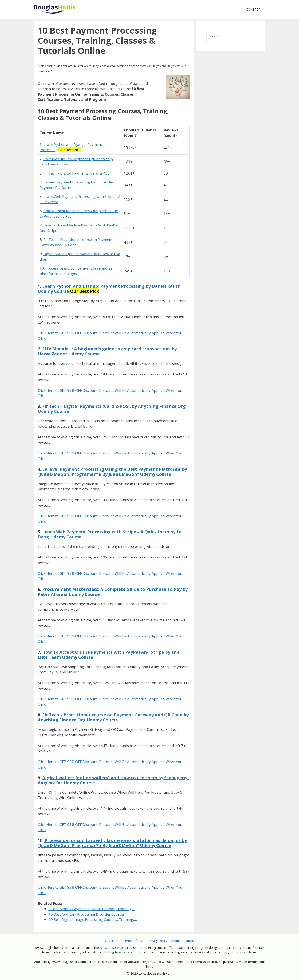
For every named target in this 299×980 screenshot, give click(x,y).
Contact (253, 9)
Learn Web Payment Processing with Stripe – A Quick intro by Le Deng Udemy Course (110, 534)
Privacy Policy (157, 941)
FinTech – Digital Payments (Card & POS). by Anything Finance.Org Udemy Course (112, 409)
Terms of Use (133, 941)
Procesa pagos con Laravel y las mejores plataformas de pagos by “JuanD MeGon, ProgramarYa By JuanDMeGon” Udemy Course (112, 843)
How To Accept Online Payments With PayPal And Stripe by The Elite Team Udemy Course (109, 655)
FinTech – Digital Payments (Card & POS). (77, 173)
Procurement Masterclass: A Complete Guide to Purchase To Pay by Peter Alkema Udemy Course (113, 592)
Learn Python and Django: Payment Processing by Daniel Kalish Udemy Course (109, 289)
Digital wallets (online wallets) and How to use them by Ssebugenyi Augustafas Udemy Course (113, 780)
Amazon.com (128, 952)
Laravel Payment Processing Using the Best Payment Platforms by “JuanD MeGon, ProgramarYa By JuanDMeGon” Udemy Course (112, 472)
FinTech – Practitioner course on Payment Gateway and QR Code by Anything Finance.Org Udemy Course (113, 717)
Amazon (106, 947)
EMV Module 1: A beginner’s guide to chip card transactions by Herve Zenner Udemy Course (107, 351)
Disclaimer (111, 941)
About (176, 941)
